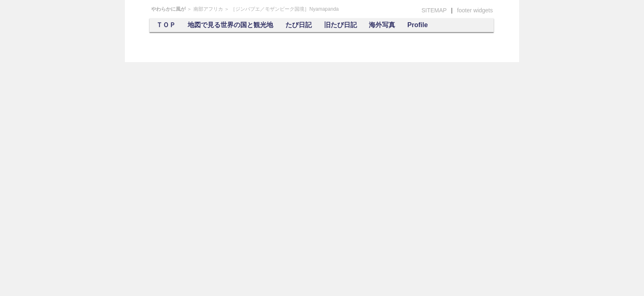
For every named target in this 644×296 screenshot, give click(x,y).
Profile (418, 25)
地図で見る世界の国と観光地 (230, 25)
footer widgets (475, 10)
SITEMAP (434, 10)
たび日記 (299, 25)
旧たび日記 (340, 25)
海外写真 (382, 25)
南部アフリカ (208, 9)
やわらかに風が (168, 9)
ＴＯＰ (166, 25)
